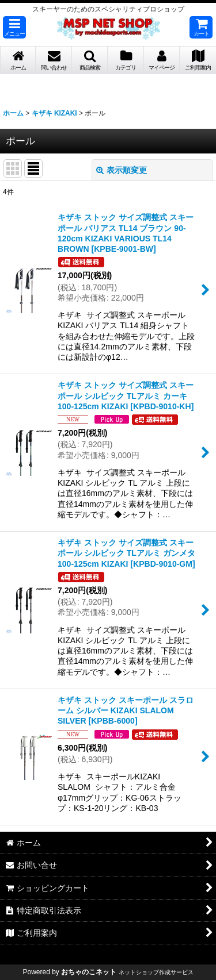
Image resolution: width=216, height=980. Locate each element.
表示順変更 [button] (122, 170)
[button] (14, 27)
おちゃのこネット (89, 972)
